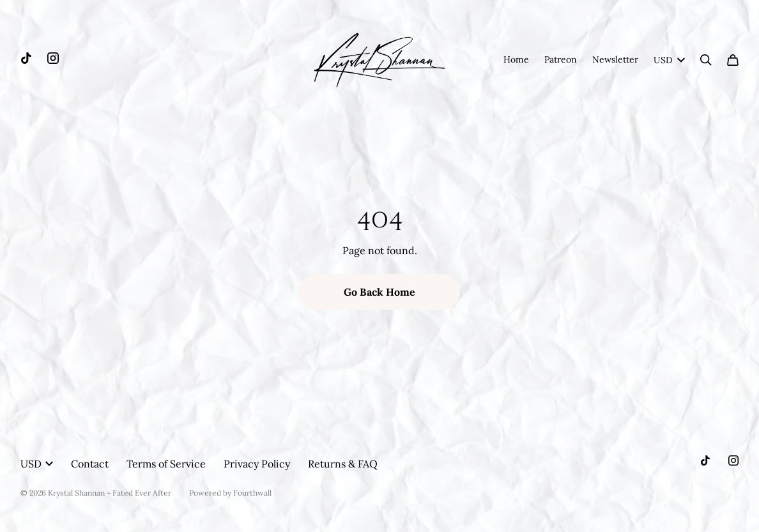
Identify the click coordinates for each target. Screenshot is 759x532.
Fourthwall (252, 493)
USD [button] (37, 464)
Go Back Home (379, 292)
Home (516, 59)
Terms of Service (166, 464)
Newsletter (615, 59)
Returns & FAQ (343, 464)
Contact (90, 464)
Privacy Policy (257, 464)
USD (669, 60)
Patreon (561, 59)
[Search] (706, 60)
